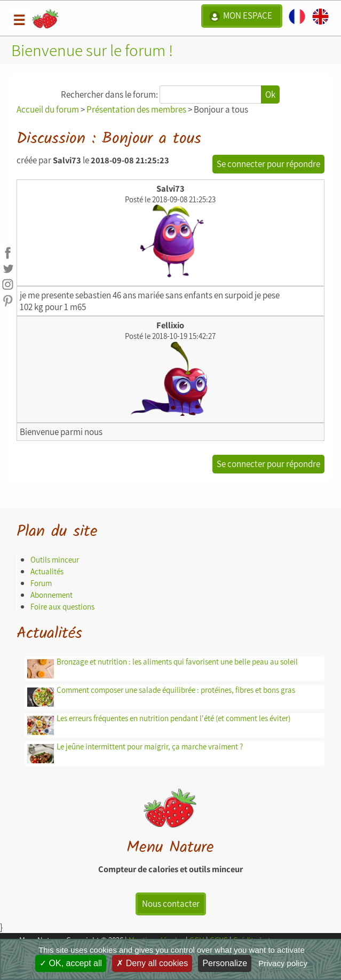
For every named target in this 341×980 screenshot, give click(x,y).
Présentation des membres (136, 109)
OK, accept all (71, 963)
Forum (41, 583)
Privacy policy (283, 963)
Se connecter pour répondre (268, 164)
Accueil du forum (48, 109)
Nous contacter (171, 904)
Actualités (47, 571)
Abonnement (51, 595)
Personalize (225, 963)
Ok (270, 94)
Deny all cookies (152, 963)
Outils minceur (55, 560)
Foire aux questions (62, 607)
